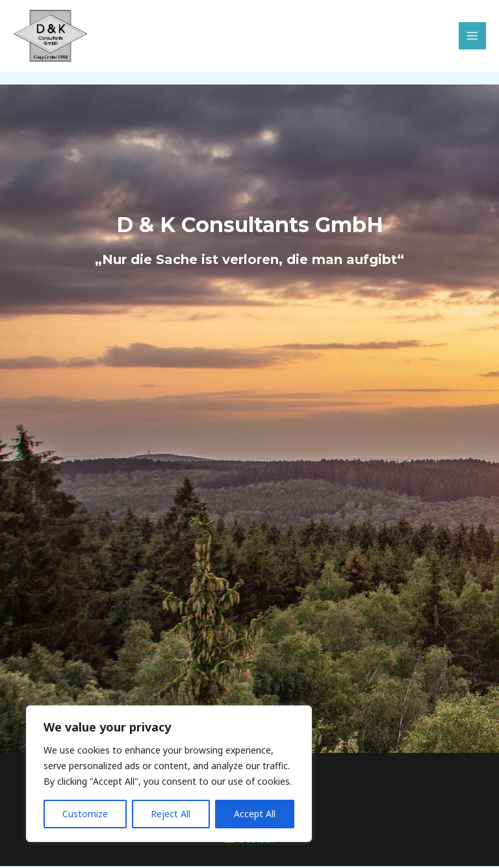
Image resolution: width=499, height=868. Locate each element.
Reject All (171, 814)
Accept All (255, 814)
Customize (85, 814)
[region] (169, 774)
